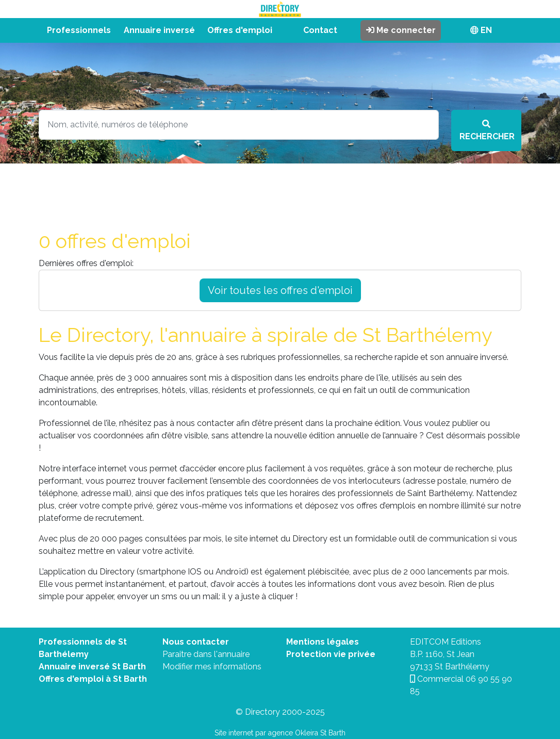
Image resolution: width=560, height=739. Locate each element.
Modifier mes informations (212, 667)
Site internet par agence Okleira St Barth (280, 733)
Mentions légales (323, 642)
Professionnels (79, 30)
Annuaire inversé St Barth (92, 667)
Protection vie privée (331, 654)
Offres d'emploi (240, 30)
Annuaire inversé (159, 30)
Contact (320, 30)
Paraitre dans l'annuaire (206, 654)
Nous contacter (196, 642)
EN (481, 30)
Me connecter (401, 30)
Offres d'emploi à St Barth (93, 679)
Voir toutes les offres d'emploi (280, 290)
